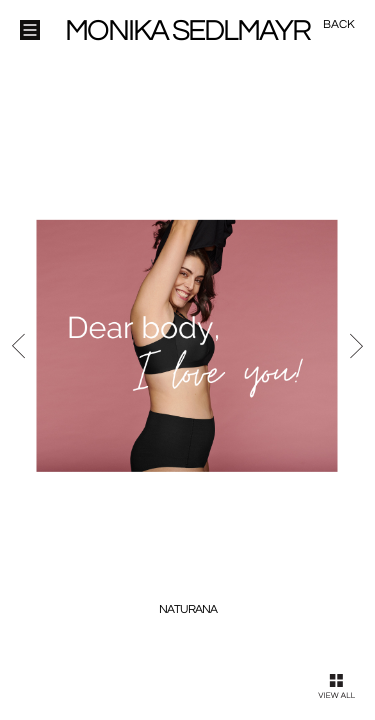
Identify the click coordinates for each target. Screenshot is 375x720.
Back (339, 24)
